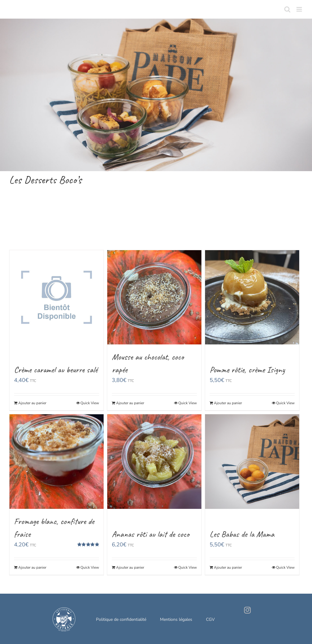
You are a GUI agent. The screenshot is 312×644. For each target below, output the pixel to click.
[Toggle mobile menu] (300, 9)
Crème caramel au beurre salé (56, 370)
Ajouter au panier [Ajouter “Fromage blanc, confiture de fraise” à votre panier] (32, 567)
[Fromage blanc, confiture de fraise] (57, 461)
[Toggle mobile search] (287, 9)
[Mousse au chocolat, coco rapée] (154, 297)
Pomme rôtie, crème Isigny (247, 370)
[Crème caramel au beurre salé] (57, 297)
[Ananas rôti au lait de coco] (154, 461)
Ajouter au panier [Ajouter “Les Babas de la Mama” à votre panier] (228, 567)
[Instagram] (247, 610)
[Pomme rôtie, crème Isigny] (252, 297)
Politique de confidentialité (121, 619)
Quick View (90, 403)
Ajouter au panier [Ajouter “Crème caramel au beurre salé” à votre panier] (32, 403)
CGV (210, 619)
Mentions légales (176, 619)
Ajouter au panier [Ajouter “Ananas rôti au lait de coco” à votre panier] (130, 567)
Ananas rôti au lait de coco (151, 534)
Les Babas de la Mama (242, 534)
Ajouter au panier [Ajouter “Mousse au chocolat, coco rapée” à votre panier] (130, 403)
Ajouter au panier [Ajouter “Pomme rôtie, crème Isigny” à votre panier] (228, 403)
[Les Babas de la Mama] (252, 461)
